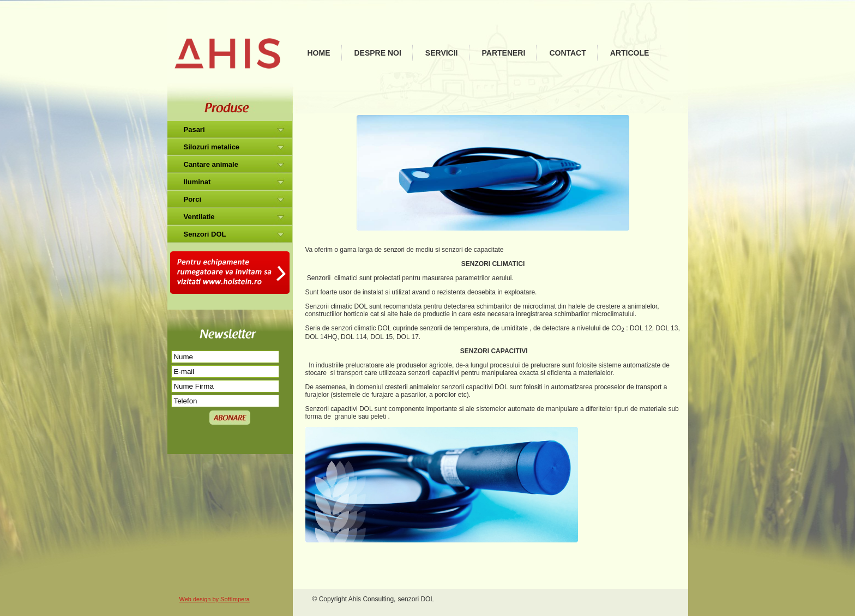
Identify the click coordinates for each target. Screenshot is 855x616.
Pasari (194, 129)
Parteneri (504, 53)
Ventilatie (199, 217)
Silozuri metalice (212, 147)
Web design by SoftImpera (215, 599)
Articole (630, 53)
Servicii (442, 53)
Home (319, 53)
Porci (193, 199)
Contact (567, 53)
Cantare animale (211, 164)
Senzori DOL (205, 234)
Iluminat (197, 182)
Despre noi (378, 53)
